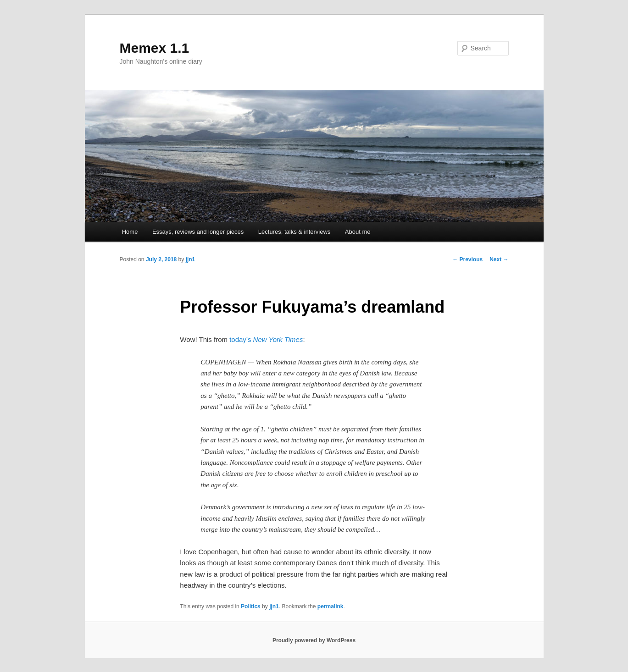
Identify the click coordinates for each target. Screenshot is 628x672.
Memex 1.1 (155, 48)
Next (499, 259)
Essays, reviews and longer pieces (198, 232)
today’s (266, 339)
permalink (331, 606)
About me (358, 232)
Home (130, 232)
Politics (251, 606)
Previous (467, 259)
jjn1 (191, 259)
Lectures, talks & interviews (295, 232)
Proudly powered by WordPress (314, 640)
